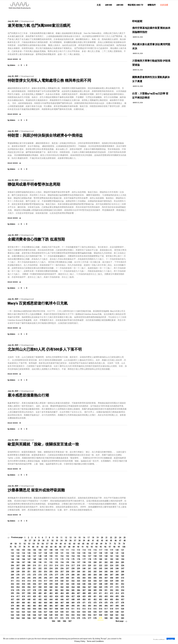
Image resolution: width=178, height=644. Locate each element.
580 (106, 618)
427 (73, 596)
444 (51, 600)
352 (123, 584)
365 (78, 587)
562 (123, 615)
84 (51, 547)
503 (29, 609)
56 (43, 544)
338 (45, 584)
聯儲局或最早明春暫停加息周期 (34, 184)
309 (117, 578)
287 (112, 575)
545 (29, 615)
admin (13, 65)
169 (40, 559)
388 (90, 590)
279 (67, 575)
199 (90, 562)
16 (84, 538)
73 (119, 544)
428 (78, 596)
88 (69, 547)
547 (40, 615)
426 (67, 596)
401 (45, 593)
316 (40, 581)
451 (90, 600)
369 (101, 587)
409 (90, 593)
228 (18, 568)
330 (117, 581)
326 (95, 581)
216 (67, 565)
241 (90, 568)
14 (75, 538)
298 (56, 578)
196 (73, 562)
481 (23, 606)
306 (101, 578)
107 (45, 550)
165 (18, 559)
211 (40, 565)
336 (34, 584)
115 (90, 550)
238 (73, 568)
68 (97, 544)
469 (73, 603)
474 (101, 603)
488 (62, 606)
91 (83, 547)
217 (73, 565)
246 (117, 568)
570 (51, 618)
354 (18, 587)
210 (34, 565)
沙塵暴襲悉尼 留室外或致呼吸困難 (36, 490)
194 (62, 562)
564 (18, 618)
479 (12, 606)
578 (95, 618)
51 (20, 544)
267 (117, 572)
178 (90, 559)
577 (90, 618)
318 (51, 581)
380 (45, 590)
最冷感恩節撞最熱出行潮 (28, 395)
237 (67, 568)
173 (62, 559)
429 (84, 596)
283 (90, 575)
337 (40, 584)
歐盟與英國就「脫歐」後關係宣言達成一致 (43, 444)
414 (117, 593)
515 (95, 609)
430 (90, 596)
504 (34, 609)
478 (123, 603)
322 (73, 581)
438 (18, 600)
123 (18, 553)
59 (56, 544)
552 (67, 615)
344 (78, 584)
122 (12, 553)
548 (45, 615)
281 (78, 575)
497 (112, 606)
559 (106, 615)
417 (18, 596)
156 (84, 556)
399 (34, 593)
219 (84, 565)
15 (79, 538)
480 (18, 606)
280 (73, 575)
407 (78, 593)
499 (123, 606)
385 (73, 590)
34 (61, 541)
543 (18, 615)
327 (101, 581)
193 (56, 562)
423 (51, 596)
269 (12, 575)
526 (40, 612)
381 (51, 590)
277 (56, 575)
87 (65, 547)
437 (12, 600)
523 (23, 612)
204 (117, 562)
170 (45, 559)
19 (98, 538)
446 (62, 600)
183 (117, 559)
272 (29, 575)
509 (62, 609)
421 (40, 596)
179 (95, 559)
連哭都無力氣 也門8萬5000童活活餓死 (39, 25)
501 (18, 609)
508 (56, 609)
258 (67, 572)
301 (73, 578)
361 (56, 587)
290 (12, 578)
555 (84, 615)
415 (123, 593)
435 (117, 596)
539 (112, 612)
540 (117, 612)
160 (106, 556)
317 (45, 581)
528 (51, 612)
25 (125, 538)
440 (29, 600)
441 (34, 600)
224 (112, 565)
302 (78, 578)
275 (45, 575)
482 (29, 606)
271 (23, 575)
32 (52, 541)
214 (56, 565)
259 (73, 572)
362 (62, 587)
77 (20, 547)
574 (73, 618)
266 (112, 572)
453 (101, 600)
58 (52, 544)
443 (45, 600)
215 (62, 565)
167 (29, 559)
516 (101, 609)
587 (70, 621)
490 (73, 606)
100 (124, 547)
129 (51, 553)
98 (114, 547)
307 (106, 578)
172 (56, 559)
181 (106, 559)
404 (62, 593)
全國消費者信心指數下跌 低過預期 (36, 239)
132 (67, 553)
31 (48, 541)
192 (51, 562)
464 (45, 603)
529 (56, 612)
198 (84, 562)
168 (34, 559)
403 (56, 593)
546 (34, 615)
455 (112, 600)
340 (56, 584)
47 (120, 541)
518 (112, 609)
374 (12, 590)
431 (95, 596)
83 (47, 547)
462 (34, 603)
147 (34, 556)
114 (84, 550)
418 (23, 596)
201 (101, 562)
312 (18, 581)
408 (84, 593)
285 (101, 575)
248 (12, 572)
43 (102, 541)
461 (29, 603)
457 (123, 600)
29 (39, 541)
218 (78, 565)
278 (62, 575)
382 (56, 590)
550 (56, 615)
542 (12, 615)
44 (107, 541)
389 (95, 590)
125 (29, 553)
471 (84, 603)
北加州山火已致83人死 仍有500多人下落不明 (45, 349)
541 (123, 612)
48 (125, 541)
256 (56, 572)
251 (29, 572)
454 (106, 600)
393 (117, 590)
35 (66, 541)
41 (93, 541)
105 (34, 550)
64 (79, 544)
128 (45, 553)
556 (90, 615)
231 (34, 568)
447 (67, 600)
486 (51, 606)
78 (24, 547)
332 (12, 584)
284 (95, 575)
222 (101, 565)
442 (40, 600)
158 (95, 556)
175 (73, 559)
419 (29, 596)
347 (95, 584)
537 (101, 612)
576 (84, 618)
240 (84, 568)
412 (106, 593)
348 (101, 584)
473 (95, 603)
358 (40, 587)
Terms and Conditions (95, 641)
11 (61, 538)
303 (84, 578)
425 (62, 596)
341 (62, 584)
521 (12, 612)
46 (116, 541)
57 (47, 544)
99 (119, 547)
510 (67, 609)
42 (98, 541)
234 (51, 568)
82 (42, 547)
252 (34, 572)
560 (112, 615)
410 (95, 593)
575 (78, 618)
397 (23, 593)
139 (106, 553)
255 (51, 572)
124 (23, 553)
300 (67, 578)
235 (56, 568)
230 (29, 568)
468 (67, 603)
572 (62, 618)
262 (90, 572)
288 (117, 575)
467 (62, 603)
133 (73, 553)
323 (78, 581)
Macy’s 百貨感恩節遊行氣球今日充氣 (38, 303)
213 (51, 565)
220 (90, 565)
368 (95, 587)
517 (106, 609)
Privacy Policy (80, 641)
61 (65, 544)
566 (29, 618)
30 (43, 541)
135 (84, 553)
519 (117, 609)
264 (101, 572)
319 (56, 581)
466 (56, 603)
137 (95, 553)
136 (90, 553)
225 (117, 565)
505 (40, 609)
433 (106, 596)
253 (40, 572)
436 (123, 596)
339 (51, 584)
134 (78, 553)
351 (117, 584)
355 (23, 587)
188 (29, 562)
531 (67, 612)
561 (117, 615)
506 (45, 609)
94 (96, 547)
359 (45, 587)
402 (51, 593)
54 (34, 544)
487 (56, 606)
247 (123, 568)
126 (34, 553)
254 (45, 572)
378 (34, 590)
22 (111, 538)
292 (23, 578)
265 (106, 572)
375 (18, 590)
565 (23, 618)
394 (123, 590)
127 (40, 553)
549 (51, 615)
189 (34, 562)
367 (90, 587)
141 (117, 553)
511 (73, 609)
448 (73, 600)
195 (67, 562)
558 (101, 615)
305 (95, 578)
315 (34, 581)
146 (29, 556)
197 (78, 562)
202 (106, 562)
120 (117, 550)
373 (123, 587)
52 (25, 544)
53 (29, 544)
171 (51, 559)
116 (95, 550)
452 (95, 600)
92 (87, 547)
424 (56, 596)
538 (106, 612)
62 (70, 544)
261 (84, 572)
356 (29, 587)
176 (78, 559)
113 (78, 550)
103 (23, 550)
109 (56, 550)
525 (34, 612)
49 (11, 544)
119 (112, 550)
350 (112, 584)
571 (56, 618)
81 (38, 547)
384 (67, 590)
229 (23, 568)
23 (116, 538)
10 (57, 538)
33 (57, 541)
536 (95, 612)
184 (123, 559)
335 (29, 584)
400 (40, 593)
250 (23, 572)
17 (88, 538)
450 (84, 600)
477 (117, 603)
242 (95, 568)
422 (45, 596)
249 (18, 572)
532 (73, 612)
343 (73, 584)
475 (106, 603)
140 (112, 553)
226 (123, 565)
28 (34, 541)
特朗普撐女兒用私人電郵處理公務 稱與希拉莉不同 (49, 80)
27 (30, 541)
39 (84, 541)
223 (106, 565)
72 (115, 544)
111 (67, 550)
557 (95, 615)
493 (90, 606)
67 (92, 544)
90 (78, 547)
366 (84, 587)
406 (73, 593)
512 (78, 609)
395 (12, 593)
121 (123, 550)
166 (23, 559)
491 (78, 606)
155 (78, 556)
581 (112, 618)
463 (40, 603)
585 (59, 621)
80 (33, 547)
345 (84, 584)
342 (67, 584)
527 (45, 612)
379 (40, 590)
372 (117, 587)
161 (112, 556)
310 (123, 578)
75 (11, 547)
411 (101, 593)
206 (12, 565)
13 (70, 538)
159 (101, 556)
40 (88, 541)
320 (62, 581)
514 (90, 609)
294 (34, 578)
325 (90, 581)
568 (40, 618)
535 (90, 612)
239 (78, 568)
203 (112, 562)
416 (12, 596)
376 (23, 590)
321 (67, 581)
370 (106, 587)
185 (12, 562)
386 (78, 590)
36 (70, 541)
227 (12, 568)
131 (62, 553)
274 (40, 575)
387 (84, 590)
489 (67, 606)
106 (40, 550)
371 (112, 587)
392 (112, 590)
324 (84, 581)
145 (23, 556)
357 (34, 587)
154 (73, 556)
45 (111, 541)
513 (84, 609)
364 (73, 587)
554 (78, 615)
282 (84, 575)
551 (62, 615)
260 (78, 572)
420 (34, 596)
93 (92, 547)
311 (12, 581)
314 (29, 581)
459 (18, 603)
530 (62, 612)
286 (106, 575)
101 (12, 550)
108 (51, 550)
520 (123, 609)
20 (102, 538)
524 (29, 612)
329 (112, 581)
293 (29, 578)
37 (75, 541)
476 (112, 603)
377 (29, 590)
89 (74, 547)
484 (40, 606)
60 (61, 544)
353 (12, 587)
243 (101, 568)
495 (101, 606)
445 (56, 600)
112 (73, 550)
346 (90, 584)
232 (40, 568)
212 (45, 565)
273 (34, 575)
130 (56, 553)
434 (112, 596)
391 (106, 590)
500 (12, 609)
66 (88, 544)
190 (40, 562)
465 (51, 603)
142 (123, 553)
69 (101, 544)
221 (95, 565)
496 (106, 606)
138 (101, 553)
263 (95, 572)
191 (45, 562)
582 (117, 618)
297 (51, 578)
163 (123, 556)
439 (23, 600)
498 (117, 606)
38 (79, 541)
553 (73, 615)
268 (123, 572)
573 (67, 618)
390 (101, 590)
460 (23, 603)
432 (101, 596)
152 (62, 556)
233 (45, 568)
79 (29, 547)
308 (112, 578)
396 (18, 593)
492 (84, 606)
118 (106, 550)
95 (101, 547)
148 (40, 556)
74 (124, 544)
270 (18, 575)
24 (120, 538)
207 (18, 565)
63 (74, 544)
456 (117, 600)
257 (62, 572)
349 (106, 584)
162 (117, 556)
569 (45, 618)
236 (62, 568)
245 (112, 568)
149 (45, 556)
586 (64, 621)
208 (23, 565)
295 (40, 578)
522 (18, 612)
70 (106, 544)
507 (51, 609)
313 (23, 581)
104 (29, 550)
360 (51, 587)
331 (123, 581)
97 (110, 547)
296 (45, 578)
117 (101, 550)
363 (67, 587)
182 (112, 559)
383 (62, 590)
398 (29, 593)
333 (18, 584)
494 (95, 606)
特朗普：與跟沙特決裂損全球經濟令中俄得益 (45, 135)
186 (18, 562)
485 (45, 606)
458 (12, 603)
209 (29, 565)
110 (62, 550)
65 (83, 544)
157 (90, 556)
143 (12, 556)
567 (34, 618)
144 (18, 556)
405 (67, 593)
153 (67, 556)
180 (101, 559)
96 (105, 547)
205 (123, 562)
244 (106, 568)
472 (90, 603)
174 (67, 559)
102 (18, 550)
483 (34, 606)
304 (90, 578)
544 (23, 615)
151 (56, 556)
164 (12, 559)
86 (60, 547)
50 (16, 544)
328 (106, 581)
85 (56, 547)
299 (62, 578)
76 (15, 547)
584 (53, 621)
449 (78, 600)
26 (25, 541)
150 (51, 556)
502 (23, 609)
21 (107, 538)
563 (12, 618)
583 (123, 618)
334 (23, 584)
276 (51, 575)
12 (66, 538)
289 (123, 575)
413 (112, 593)
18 (93, 538)
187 (23, 562)
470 (78, 603)
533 (78, 612)
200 (95, 562)
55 (38, 544)
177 (84, 559)
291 (18, 578)
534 (84, 612)
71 (110, 544)
